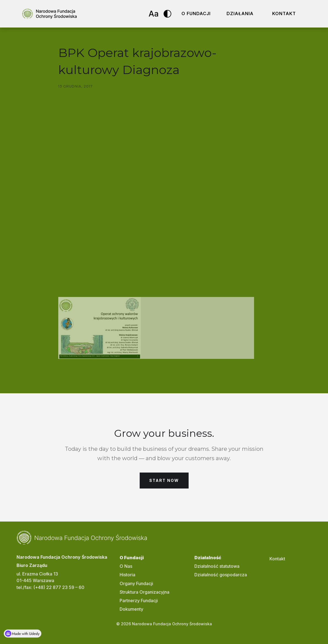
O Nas (126, 566)
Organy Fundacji (136, 583)
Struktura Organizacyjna (144, 592)
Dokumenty (131, 609)
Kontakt (284, 13)
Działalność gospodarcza (221, 575)
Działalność (208, 558)
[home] (49, 14)
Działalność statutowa (217, 566)
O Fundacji (132, 558)
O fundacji (196, 13)
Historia (127, 575)
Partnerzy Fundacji (139, 601)
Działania (240, 13)
